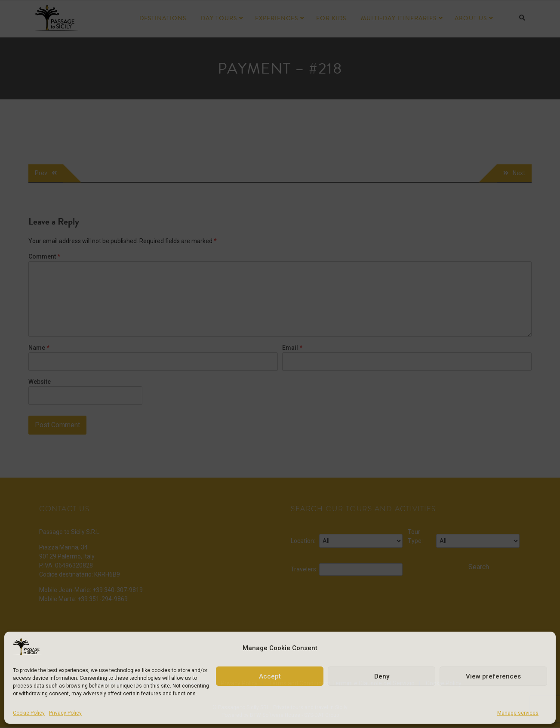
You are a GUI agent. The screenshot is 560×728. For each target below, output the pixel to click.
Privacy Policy (65, 713)
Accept (270, 676)
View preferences (493, 676)
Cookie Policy (29, 713)
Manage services (518, 713)
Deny (382, 676)
